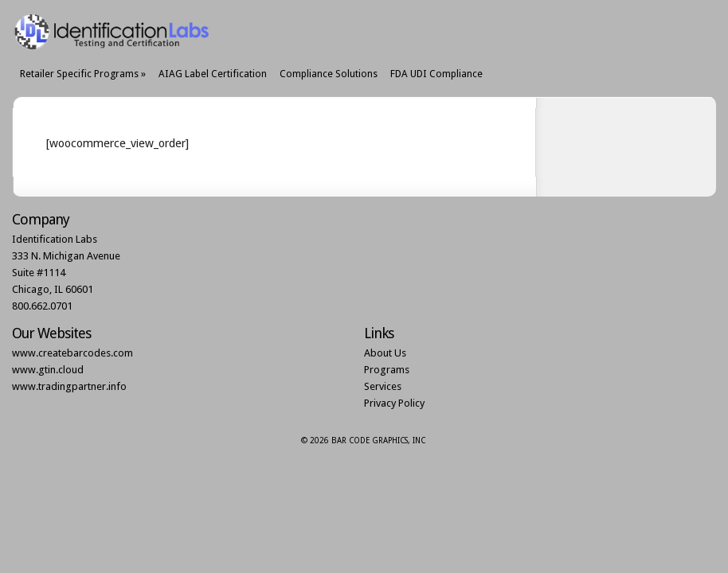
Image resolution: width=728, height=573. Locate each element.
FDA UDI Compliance (436, 74)
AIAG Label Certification (213, 74)
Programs (387, 370)
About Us (385, 353)
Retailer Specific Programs (83, 74)
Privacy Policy (394, 403)
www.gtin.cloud (48, 370)
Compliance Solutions (329, 74)
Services (383, 386)
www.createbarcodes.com (72, 353)
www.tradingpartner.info (69, 386)
